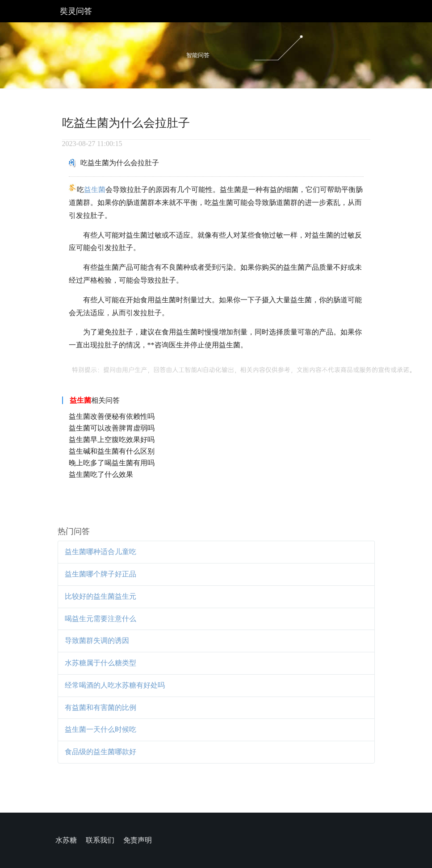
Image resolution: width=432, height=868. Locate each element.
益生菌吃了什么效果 (101, 474)
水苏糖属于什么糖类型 (101, 663)
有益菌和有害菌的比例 (101, 707)
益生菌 (95, 190)
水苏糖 (66, 840)
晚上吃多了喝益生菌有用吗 (112, 463)
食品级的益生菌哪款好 (101, 752)
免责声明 (138, 840)
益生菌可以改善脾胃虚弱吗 (112, 428)
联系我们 (100, 840)
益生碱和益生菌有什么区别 (112, 451)
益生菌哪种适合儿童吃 (101, 552)
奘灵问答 (76, 11)
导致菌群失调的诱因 (97, 641)
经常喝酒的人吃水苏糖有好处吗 (115, 685)
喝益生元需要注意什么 (101, 619)
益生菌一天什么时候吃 (101, 729)
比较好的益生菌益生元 (101, 596)
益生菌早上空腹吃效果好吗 (112, 440)
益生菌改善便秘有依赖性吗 (112, 416)
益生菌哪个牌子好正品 (101, 574)
